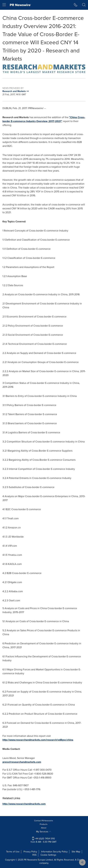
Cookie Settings (48, 855)
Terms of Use (13, 852)
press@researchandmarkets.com (22, 762)
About (44, 828)
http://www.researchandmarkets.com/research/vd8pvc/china (38, 740)
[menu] (4, 5)
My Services (44, 832)
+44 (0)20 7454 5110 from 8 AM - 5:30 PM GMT (44, 840)
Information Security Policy (54, 852)
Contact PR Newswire (44, 821)
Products (44, 824)
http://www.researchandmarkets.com (24, 804)
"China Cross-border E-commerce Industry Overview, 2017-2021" (44, 119)
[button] (76, 5)
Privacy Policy (30, 852)
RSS (34, 855)
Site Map (76, 852)
